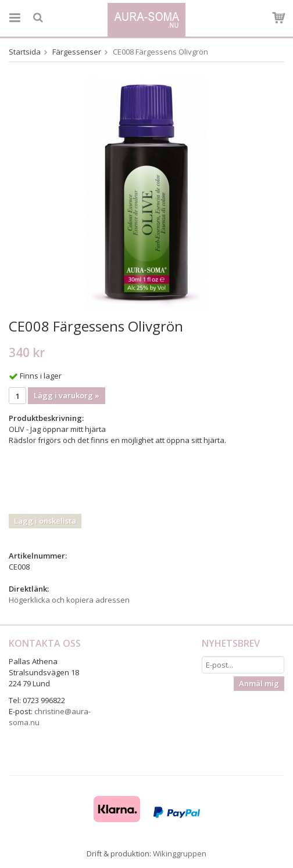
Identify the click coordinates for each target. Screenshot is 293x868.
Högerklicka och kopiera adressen (69, 600)
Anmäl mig (259, 683)
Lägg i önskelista (45, 521)
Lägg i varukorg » (67, 395)
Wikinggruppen (180, 853)
